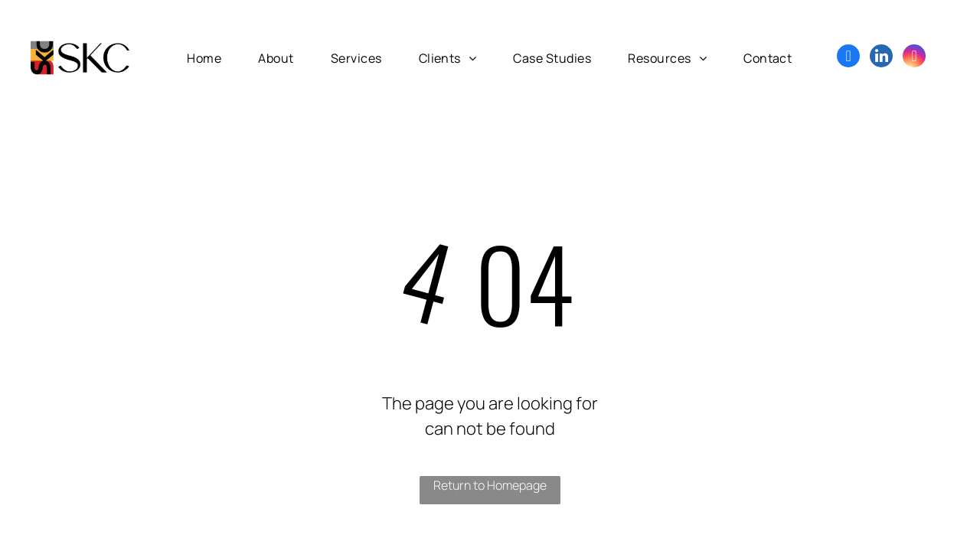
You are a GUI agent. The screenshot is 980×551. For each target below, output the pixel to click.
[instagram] (914, 58)
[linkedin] (881, 58)
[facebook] (848, 58)
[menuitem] (204, 57)
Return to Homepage (490, 485)
